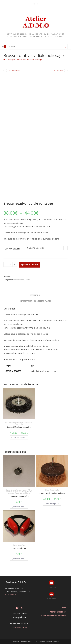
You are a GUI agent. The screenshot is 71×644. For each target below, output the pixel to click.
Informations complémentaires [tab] (36, 301)
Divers (27, 280)
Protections (21, 545)
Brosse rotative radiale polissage (29, 60)
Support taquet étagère (22, 493)
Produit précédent (14, 70)
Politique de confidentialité (53, 615)
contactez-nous (20, 627)
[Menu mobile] (12, 47)
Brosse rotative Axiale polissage (52, 493)
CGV (64, 608)
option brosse (13, 249)
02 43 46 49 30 (11, 594)
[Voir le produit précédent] (5, 70)
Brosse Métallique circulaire (19, 427)
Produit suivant (58, 70)
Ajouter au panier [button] (19, 507)
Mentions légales (58, 612)
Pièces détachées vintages (19, 490)
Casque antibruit (19, 548)
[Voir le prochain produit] (66, 70)
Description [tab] (35, 295)
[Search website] (65, 47)
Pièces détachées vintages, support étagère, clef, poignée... (19, 492)
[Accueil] (4, 60)
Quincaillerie (19, 422)
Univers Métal (19, 424)
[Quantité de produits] (10, 264)
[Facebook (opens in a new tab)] (34, 4)
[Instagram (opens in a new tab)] (37, 4)
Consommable (19, 280)
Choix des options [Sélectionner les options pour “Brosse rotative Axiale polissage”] (52, 504)
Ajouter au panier (29, 265)
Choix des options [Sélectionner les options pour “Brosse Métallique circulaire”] (19, 438)
